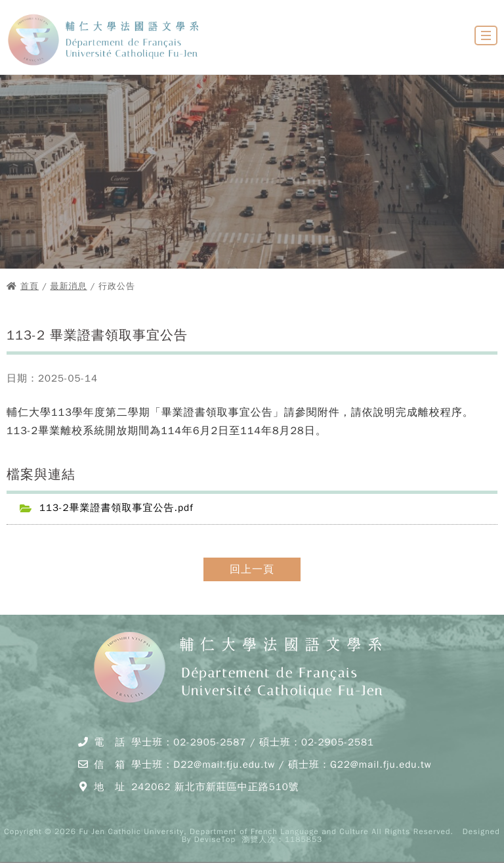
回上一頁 (252, 569)
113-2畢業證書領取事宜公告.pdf (116, 508)
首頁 (30, 286)
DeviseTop (215, 839)
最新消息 (69, 286)
